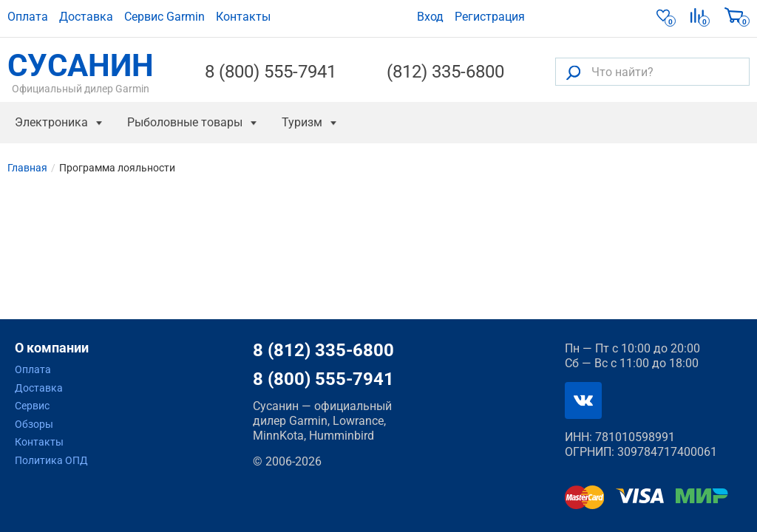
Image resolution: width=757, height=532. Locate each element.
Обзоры (34, 424)
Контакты (243, 17)
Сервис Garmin (164, 17)
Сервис (32, 406)
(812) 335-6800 (445, 72)
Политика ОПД (51, 460)
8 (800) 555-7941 (271, 72)
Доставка (86, 17)
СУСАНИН (81, 72)
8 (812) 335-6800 (323, 350)
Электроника (51, 122)
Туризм (302, 122)
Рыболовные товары (185, 122)
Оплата (28, 17)
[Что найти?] (652, 72)
